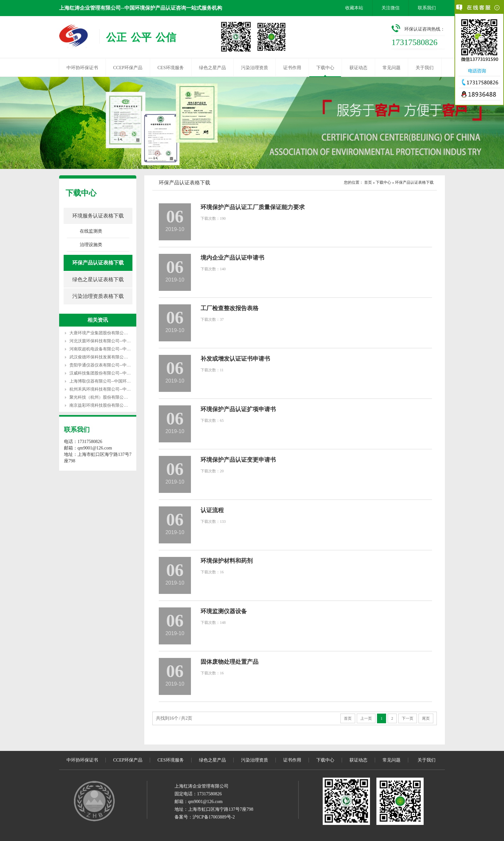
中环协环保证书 (82, 68)
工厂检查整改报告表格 (230, 308)
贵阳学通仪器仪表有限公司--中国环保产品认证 (113, 365)
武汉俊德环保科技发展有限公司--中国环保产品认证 (117, 357)
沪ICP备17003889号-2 (214, 817)
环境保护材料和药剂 (227, 561)
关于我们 (425, 68)
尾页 (426, 718)
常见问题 (392, 68)
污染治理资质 (255, 68)
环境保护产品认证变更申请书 (238, 460)
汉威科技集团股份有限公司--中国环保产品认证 (113, 373)
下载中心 (325, 68)
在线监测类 (91, 231)
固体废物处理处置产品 (230, 662)
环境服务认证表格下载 (98, 216)
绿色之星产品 (212, 68)
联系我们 (427, 8)
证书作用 (292, 68)
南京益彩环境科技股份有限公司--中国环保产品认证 (117, 405)
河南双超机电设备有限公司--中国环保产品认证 (113, 349)
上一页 (366, 718)
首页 (368, 182)
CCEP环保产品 (128, 68)
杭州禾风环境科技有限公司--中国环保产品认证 (113, 389)
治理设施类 (91, 245)
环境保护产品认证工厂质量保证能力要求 (253, 207)
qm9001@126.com (205, 802)
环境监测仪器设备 (224, 611)
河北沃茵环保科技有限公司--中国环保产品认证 (113, 341)
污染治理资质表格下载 (98, 296)
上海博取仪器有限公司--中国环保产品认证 (108, 381)
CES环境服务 (171, 68)
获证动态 (358, 68)
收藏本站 (354, 8)
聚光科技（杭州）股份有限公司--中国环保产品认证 (117, 397)
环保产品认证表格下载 (98, 263)
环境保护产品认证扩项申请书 (238, 409)
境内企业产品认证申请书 (232, 258)
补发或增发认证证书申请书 (235, 359)
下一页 (408, 718)
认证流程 (212, 510)
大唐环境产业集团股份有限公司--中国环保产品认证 (117, 333)
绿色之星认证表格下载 (98, 279)
